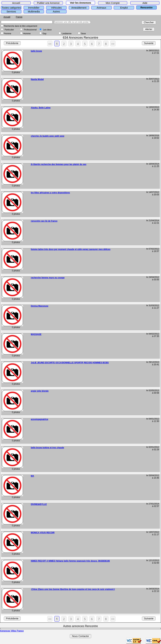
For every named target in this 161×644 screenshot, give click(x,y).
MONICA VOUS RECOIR (43, 533)
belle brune (36, 51)
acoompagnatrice (39, 419)
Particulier (9, 30)
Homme (27, 34)
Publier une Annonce (48, 3)
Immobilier (34, 8)
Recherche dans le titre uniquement (21, 26)
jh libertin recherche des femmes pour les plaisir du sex (59, 164)
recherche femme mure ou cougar (48, 278)
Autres (56, 12)
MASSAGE (36, 334)
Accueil (16, 3)
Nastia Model (37, 79)
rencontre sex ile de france (44, 221)
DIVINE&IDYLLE (39, 504)
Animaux (101, 8)
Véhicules (56, 8)
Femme (8, 34)
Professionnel (30, 30)
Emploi (124, 8)
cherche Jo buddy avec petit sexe (48, 136)
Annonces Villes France (12, 631)
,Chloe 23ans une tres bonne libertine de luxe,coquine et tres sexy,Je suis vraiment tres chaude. (79, 589)
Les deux (47, 30)
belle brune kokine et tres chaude (47, 448)
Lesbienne (67, 34)
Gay (44, 34)
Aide (145, 3)
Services (11, 12)
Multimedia (34, 12)
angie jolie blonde (40, 391)
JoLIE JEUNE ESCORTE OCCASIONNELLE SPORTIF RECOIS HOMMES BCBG (70, 363)
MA (32, 476)
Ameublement (79, 8)
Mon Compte (113, 3)
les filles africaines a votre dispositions (50, 193)
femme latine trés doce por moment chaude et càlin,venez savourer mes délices (71, 249)
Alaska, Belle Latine (41, 108)
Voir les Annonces (81, 3)
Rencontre (147, 8)
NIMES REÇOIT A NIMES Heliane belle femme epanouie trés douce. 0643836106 (70, 561)
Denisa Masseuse (40, 306)
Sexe (83, 34)
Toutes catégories (11, 8)
